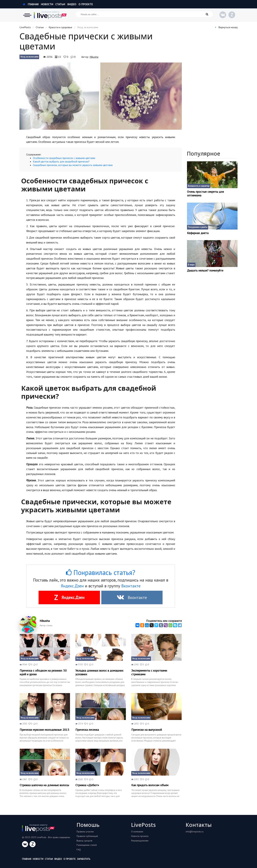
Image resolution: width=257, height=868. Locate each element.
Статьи (60, 4)
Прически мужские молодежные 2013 (44, 730)
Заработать (84, 859)
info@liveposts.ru (195, 832)
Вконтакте (131, 586)
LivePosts (25, 27)
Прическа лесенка (87, 730)
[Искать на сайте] (144, 14)
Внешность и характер (199, 186)
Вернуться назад (226, 27)
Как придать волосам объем (150, 785)
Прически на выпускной (147, 730)
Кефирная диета (198, 233)
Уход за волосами (29, 57)
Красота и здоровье (60, 27)
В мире (191, 265)
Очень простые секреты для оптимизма (205, 193)
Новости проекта (140, 836)
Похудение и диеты (198, 227)
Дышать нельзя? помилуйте (205, 271)
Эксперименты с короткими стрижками (149, 672)
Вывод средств (84, 841)
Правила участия (85, 832)
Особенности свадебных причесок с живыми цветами (64, 158)
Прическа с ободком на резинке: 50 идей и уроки (43, 672)
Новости (47, 4)
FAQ (79, 850)
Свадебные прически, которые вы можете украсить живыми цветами (73, 165)
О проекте (86, 4)
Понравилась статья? (101, 572)
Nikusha (94, 57)
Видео (72, 4)
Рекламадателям (140, 841)
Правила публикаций (87, 836)
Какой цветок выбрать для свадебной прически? (61, 161)
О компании (137, 832)
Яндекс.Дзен (72, 586)
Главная (31, 4)
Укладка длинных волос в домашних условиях (99, 672)
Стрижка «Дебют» (87, 785)
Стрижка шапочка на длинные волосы (44, 785)
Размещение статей (87, 845)
